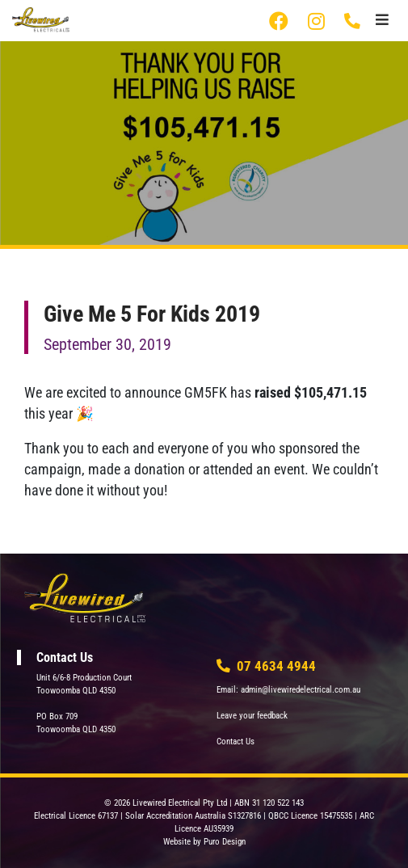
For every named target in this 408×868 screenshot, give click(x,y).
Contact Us (236, 742)
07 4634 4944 (353, 21)
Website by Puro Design (204, 842)
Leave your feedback (252, 716)
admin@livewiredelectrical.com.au (301, 690)
